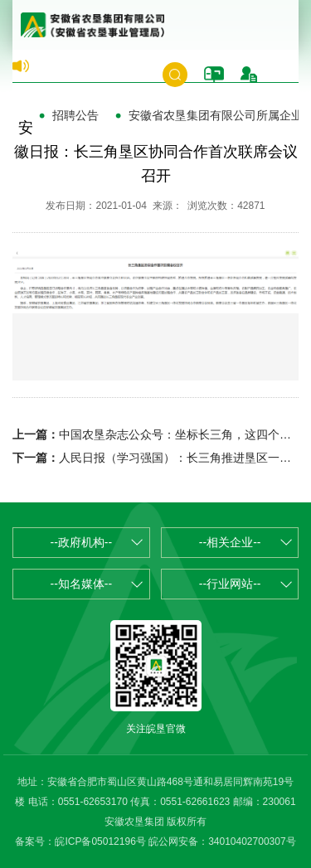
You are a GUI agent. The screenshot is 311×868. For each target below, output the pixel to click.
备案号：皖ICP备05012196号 (80, 841)
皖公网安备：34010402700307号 (222, 841)
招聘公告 (75, 115)
